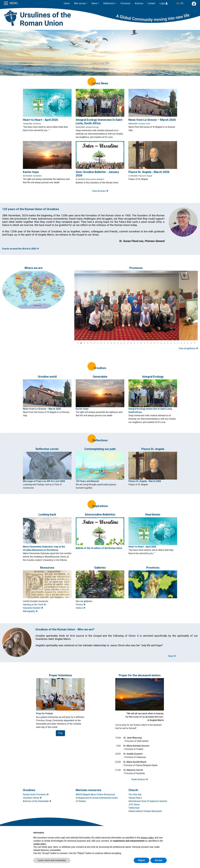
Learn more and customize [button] (52, 860)
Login (164, 3)
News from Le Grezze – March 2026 (42, 409)
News (94, 3)
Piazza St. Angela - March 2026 (145, 481)
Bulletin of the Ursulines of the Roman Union (99, 548)
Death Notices (140, 779)
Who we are (80, 3)
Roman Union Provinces (36, 794)
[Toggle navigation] (6, 3)
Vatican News (135, 798)
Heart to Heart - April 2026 (142, 547)
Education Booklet (33, 608)
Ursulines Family (32, 798)
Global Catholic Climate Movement (145, 811)
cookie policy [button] (40, 844)
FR (182, 3)
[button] (78, 343)
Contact (151, 3)
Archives (139, 3)
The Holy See (135, 794)
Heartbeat (37, 124)
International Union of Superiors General (148, 801)
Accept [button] (159, 860)
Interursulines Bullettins (95, 179)
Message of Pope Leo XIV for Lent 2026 (44, 481)
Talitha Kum (134, 808)
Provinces (125, 3)
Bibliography (30, 611)
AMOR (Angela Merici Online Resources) (95, 794)
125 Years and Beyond (87, 481)
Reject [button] (142, 860)
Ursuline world (144, 124)
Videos (80, 608)
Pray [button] (60, 733)
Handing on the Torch (34, 605)
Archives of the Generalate (37, 801)
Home (67, 3)
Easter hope (82, 409)
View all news (100, 191)
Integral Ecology (92, 127)
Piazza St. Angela (145, 176)
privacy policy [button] (147, 838)
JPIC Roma (134, 804)
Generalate (37, 176)
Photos (80, 605)
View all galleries (188, 348)
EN (178, 3)
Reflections (109, 3)
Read (172, 656)
